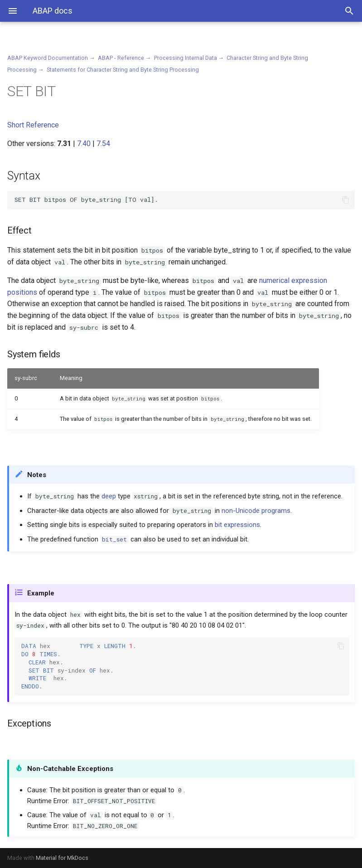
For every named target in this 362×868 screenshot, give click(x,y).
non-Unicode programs (256, 511)
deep (109, 496)
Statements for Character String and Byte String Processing (123, 70)
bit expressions (237, 525)
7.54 (103, 144)
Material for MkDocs (62, 858)
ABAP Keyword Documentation (48, 58)
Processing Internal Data (186, 58)
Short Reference (33, 125)
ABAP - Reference (121, 58)
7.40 (84, 144)
